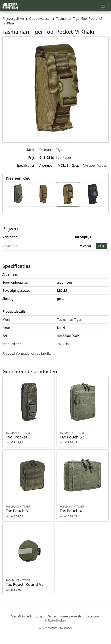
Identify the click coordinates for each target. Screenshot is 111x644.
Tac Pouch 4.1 (82, 509)
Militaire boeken (55, 620)
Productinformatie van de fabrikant (28, 353)
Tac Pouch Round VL (29, 583)
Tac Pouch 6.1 (82, 435)
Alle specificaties (95, 165)
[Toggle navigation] (103, 6)
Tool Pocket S (29, 435)
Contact (52, 616)
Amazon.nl (10, 246)
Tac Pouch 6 (29, 509)
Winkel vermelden (71, 616)
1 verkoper (63, 158)
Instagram (92, 616)
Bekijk (101, 246)
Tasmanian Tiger (52, 150)
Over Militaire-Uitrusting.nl (28, 616)
